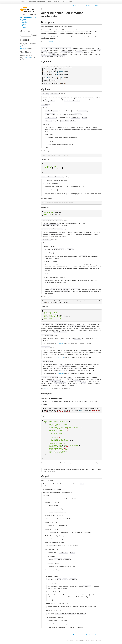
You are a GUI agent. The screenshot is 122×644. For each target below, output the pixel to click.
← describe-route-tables (75, 5)
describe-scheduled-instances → (92, 5)
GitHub (70, 2)
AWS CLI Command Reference (33, 2)
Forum (64, 2)
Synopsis (24, 23)
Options (24, 24)
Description (25, 21)
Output (24, 28)
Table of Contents (28, 14)
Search (35, 35)
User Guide (56, 2)
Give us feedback (25, 47)
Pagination (61, 344)
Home (49, 2)
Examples (25, 26)
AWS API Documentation (54, 42)
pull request (23, 49)
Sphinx (100, 641)
